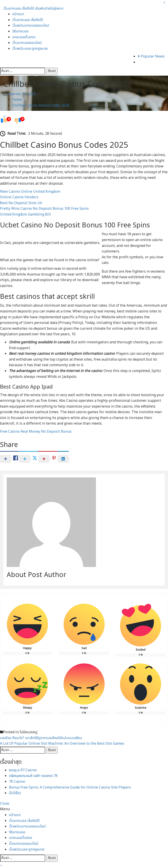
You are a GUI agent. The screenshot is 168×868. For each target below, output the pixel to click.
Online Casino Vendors (19, 197)
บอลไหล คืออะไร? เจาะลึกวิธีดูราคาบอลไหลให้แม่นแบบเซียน (41, 738)
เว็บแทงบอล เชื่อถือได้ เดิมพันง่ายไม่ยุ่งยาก (33, 9)
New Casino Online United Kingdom (30, 192)
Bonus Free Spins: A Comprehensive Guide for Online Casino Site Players (70, 787)
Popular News (151, 56)
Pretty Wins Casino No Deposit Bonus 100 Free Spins (44, 209)
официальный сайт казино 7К (33, 776)
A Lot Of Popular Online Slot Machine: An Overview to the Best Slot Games (62, 744)
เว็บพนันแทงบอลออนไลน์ (31, 26)
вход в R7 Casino (23, 770)
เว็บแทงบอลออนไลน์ (27, 43)
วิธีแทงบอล (20, 31)
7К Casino (17, 782)
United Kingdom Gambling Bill (25, 214)
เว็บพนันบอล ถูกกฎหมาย (30, 49)
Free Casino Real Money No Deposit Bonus (36, 432)
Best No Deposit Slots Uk (21, 203)
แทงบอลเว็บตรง (24, 37)
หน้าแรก (18, 14)
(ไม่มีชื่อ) (15, 793)
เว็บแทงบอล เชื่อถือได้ (28, 20)
